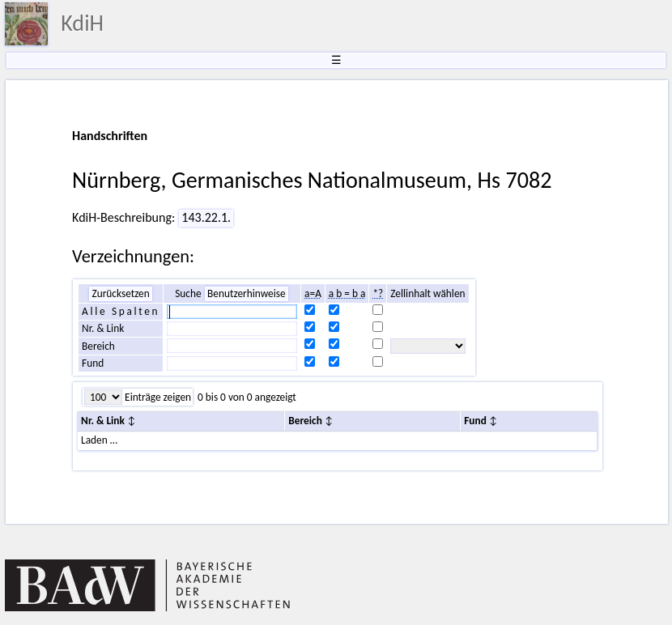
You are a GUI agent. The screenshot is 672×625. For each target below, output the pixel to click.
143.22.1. (206, 217)
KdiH (82, 23)
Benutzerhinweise (247, 293)
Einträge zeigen (157, 397)
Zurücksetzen (120, 293)
